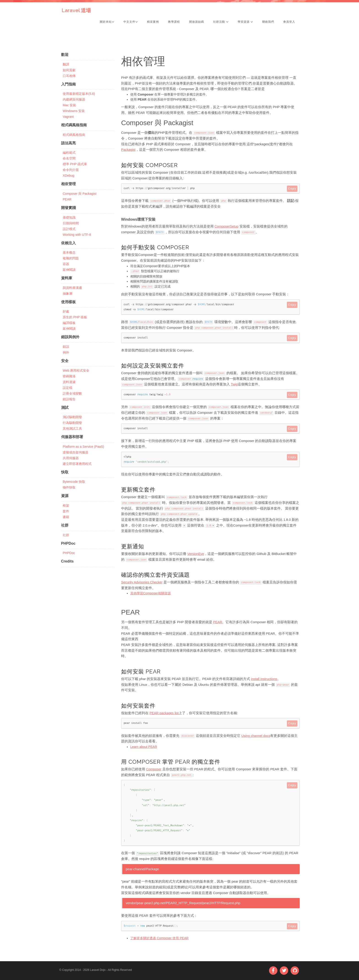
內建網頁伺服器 (74, 99)
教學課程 (174, 22)
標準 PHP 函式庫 (75, 164)
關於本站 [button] (107, 22)
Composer (154, 769)
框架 (66, 505)
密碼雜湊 (69, 376)
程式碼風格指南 (74, 135)
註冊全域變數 (72, 393)
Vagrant (68, 117)
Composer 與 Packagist (80, 194)
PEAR (67, 199)
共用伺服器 (71, 458)
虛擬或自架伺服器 (76, 452)
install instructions (264, 679)
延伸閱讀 (69, 270)
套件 (66, 511)
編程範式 (69, 153)
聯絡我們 (268, 22)
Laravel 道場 (76, 10)
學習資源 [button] (245, 22)
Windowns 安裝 (74, 111)
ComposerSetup (227, 226)
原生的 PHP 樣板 (75, 317)
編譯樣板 (69, 323)
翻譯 (66, 64)
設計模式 (69, 229)
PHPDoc (69, 553)
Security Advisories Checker (142, 582)
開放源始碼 (197, 22)
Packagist (128, 150)
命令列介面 (71, 170)
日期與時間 (71, 223)
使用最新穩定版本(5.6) (79, 94)
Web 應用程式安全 (76, 371)
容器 (66, 264)
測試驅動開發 (72, 417)
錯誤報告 (69, 399)
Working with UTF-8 (77, 235)
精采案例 (153, 22)
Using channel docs (256, 736)
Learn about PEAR (144, 747)
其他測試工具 (72, 428)
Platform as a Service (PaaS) (83, 447)
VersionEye (196, 554)
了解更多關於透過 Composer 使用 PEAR (159, 938)
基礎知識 (69, 217)
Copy (292, 189)
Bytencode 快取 (74, 482)
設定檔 (68, 388)
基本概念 (69, 253)
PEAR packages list (164, 713)
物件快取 (69, 487)
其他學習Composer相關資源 (151, 593)
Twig (234, 384)
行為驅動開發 (72, 423)
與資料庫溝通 (72, 288)
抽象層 (68, 294)
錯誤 (66, 347)
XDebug (69, 176)
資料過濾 (69, 382)
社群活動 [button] (221, 22)
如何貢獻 (69, 70)
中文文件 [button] (131, 22)
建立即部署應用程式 (77, 464)
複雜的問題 (71, 258)
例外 (66, 352)
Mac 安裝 (69, 105)
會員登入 (289, 22)
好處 (66, 311)
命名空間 (69, 158)
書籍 (66, 517)
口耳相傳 (69, 76)
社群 (66, 535)
